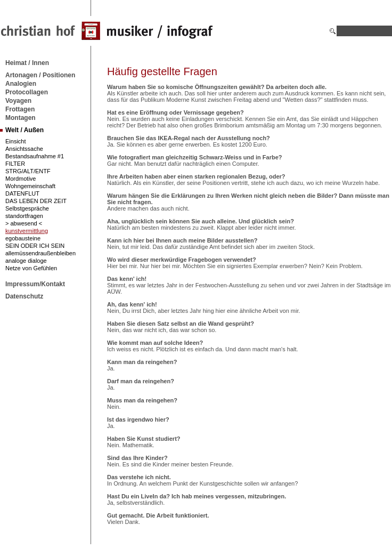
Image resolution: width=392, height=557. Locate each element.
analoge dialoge (26, 261)
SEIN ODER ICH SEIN (35, 246)
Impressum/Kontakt (35, 284)
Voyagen (18, 101)
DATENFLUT (22, 193)
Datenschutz (24, 296)
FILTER (15, 164)
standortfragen (24, 216)
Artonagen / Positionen (40, 75)
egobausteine (23, 238)
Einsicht (16, 141)
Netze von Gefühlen (31, 268)
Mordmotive (21, 179)
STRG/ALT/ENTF (28, 171)
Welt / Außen (24, 130)
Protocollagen (27, 92)
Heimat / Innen (27, 63)
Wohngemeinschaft (30, 186)
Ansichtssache (24, 149)
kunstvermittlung (27, 231)
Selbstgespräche (27, 208)
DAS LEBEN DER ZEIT (36, 201)
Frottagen (20, 109)
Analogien (21, 84)
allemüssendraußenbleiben (40, 253)
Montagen (21, 118)
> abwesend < (24, 223)
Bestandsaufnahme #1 (35, 156)
